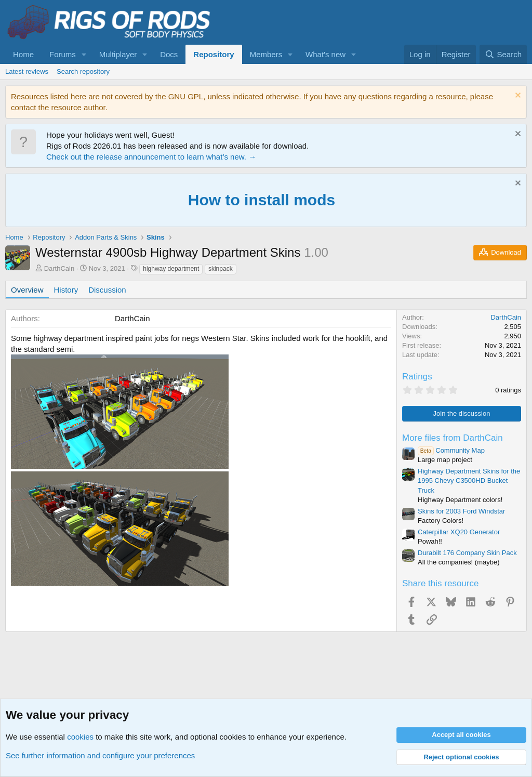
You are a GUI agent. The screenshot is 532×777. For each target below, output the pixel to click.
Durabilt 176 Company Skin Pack (467, 553)
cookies (80, 737)
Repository (214, 54)
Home (23, 54)
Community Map (451, 450)
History (66, 290)
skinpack (221, 269)
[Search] (503, 54)
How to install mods (262, 200)
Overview (27, 290)
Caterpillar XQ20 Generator (459, 532)
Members (266, 54)
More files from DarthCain (453, 438)
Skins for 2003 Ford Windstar (461, 511)
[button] (84, 54)
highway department (171, 269)
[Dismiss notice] (517, 96)
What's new (325, 54)
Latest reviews (27, 71)
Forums (63, 54)
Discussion (107, 290)
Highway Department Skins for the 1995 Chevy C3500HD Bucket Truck (469, 480)
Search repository (83, 71)
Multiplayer (118, 54)
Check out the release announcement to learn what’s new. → (151, 157)
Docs (169, 54)
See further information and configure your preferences (100, 755)
